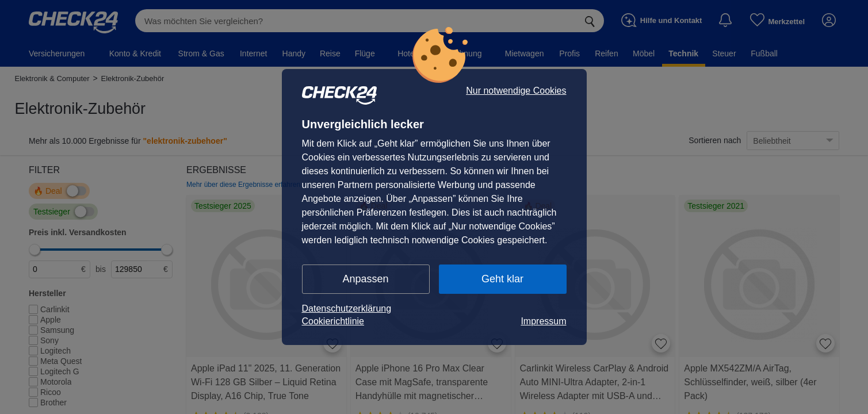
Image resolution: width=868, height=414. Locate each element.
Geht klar (502, 279)
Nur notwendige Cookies (516, 91)
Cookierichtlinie (333, 321)
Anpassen (365, 279)
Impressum (543, 321)
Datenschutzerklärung (347, 308)
